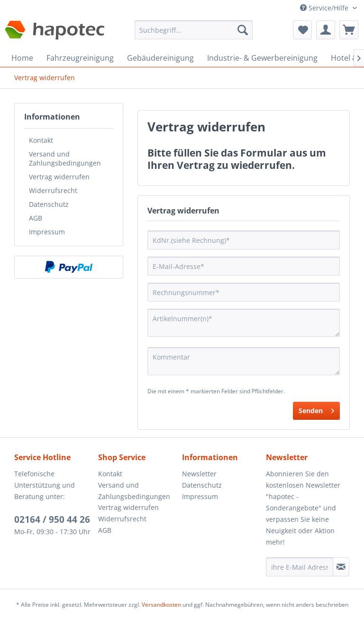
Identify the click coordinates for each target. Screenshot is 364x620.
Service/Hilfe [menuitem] (325, 8)
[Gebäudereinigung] (160, 58)
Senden (316, 409)
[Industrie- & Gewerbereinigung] (262, 58)
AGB (36, 218)
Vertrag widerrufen (59, 177)
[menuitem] (194, 34)
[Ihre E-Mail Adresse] (300, 567)
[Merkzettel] (302, 30)
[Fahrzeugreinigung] (80, 58)
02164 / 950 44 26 (52, 519)
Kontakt (41, 140)
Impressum (47, 232)
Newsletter (199, 474)
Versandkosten (161, 605)
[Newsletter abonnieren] (341, 567)
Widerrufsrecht (53, 190)
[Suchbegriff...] (194, 30)
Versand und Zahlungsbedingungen (65, 158)
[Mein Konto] (326, 30)
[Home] (22, 58)
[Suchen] (243, 30)
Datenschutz (49, 204)
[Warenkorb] (349, 30)
